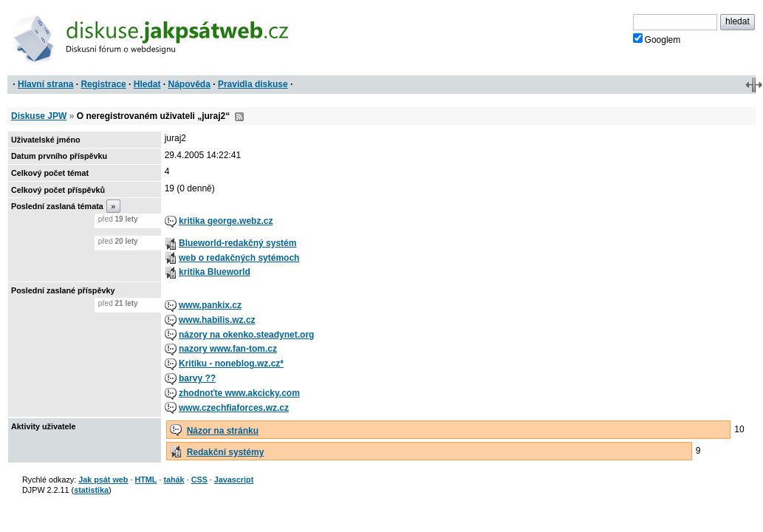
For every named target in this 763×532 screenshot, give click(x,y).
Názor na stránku (223, 431)
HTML (146, 480)
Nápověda (189, 84)
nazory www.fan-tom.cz (228, 349)
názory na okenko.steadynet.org (246, 335)
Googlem (657, 39)
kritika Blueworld (215, 272)
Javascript (234, 480)
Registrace (103, 84)
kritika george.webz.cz (226, 221)
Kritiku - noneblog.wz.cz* (231, 364)
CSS (199, 480)
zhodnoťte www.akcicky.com (239, 393)
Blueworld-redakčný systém (237, 243)
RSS (239, 117)
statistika (91, 490)
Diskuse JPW (39, 116)
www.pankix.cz (210, 305)
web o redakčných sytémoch (239, 258)
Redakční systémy (226, 452)
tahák (174, 480)
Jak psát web (103, 480)
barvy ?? (197, 378)
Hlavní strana (45, 84)
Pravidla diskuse (253, 84)
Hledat (147, 84)
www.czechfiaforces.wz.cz (234, 408)
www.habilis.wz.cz (217, 320)
